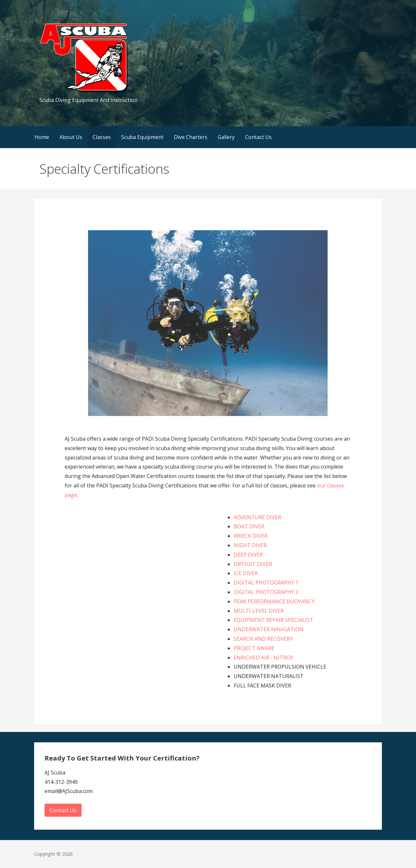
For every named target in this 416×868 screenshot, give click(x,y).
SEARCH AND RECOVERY (263, 639)
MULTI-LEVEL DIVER (259, 611)
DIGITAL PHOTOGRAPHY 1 (266, 583)
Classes (102, 137)
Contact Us (258, 137)
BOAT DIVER (249, 526)
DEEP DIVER (248, 555)
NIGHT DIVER (250, 545)
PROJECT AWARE (254, 648)
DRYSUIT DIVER (253, 564)
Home (42, 137)
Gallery (226, 137)
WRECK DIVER (251, 536)
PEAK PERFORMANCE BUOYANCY (274, 601)
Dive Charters (191, 137)
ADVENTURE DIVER (257, 517)
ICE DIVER (246, 573)
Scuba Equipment (142, 137)
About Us (71, 137)
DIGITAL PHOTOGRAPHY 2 (266, 592)
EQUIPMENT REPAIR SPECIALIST (273, 620)
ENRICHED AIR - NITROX (263, 658)
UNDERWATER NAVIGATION (269, 629)
